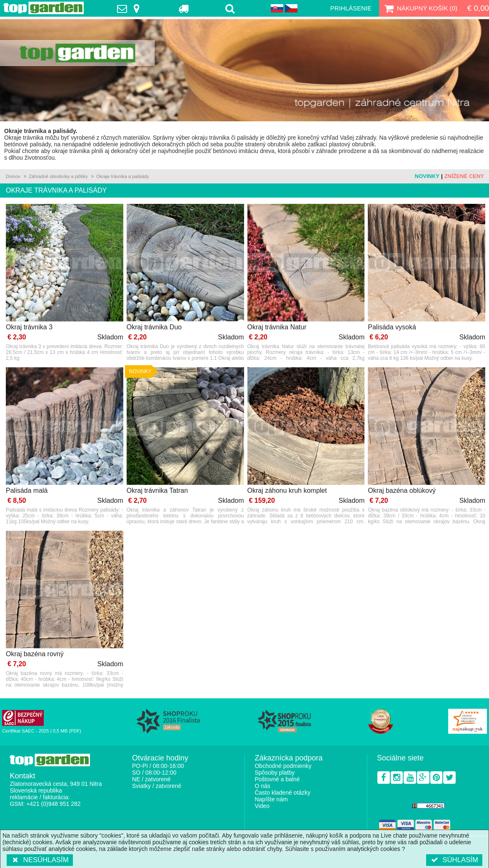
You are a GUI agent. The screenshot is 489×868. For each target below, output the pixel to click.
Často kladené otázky (282, 793)
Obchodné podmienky (283, 766)
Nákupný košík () (420, 8)
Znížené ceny (464, 176)
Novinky (427, 176)
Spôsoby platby (274, 773)
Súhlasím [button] (454, 860)
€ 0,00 (478, 8)
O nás (262, 786)
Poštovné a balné (277, 779)
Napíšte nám (271, 799)
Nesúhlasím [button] (40, 860)
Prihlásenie (351, 8)
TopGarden (44, 8)
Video (262, 806)
